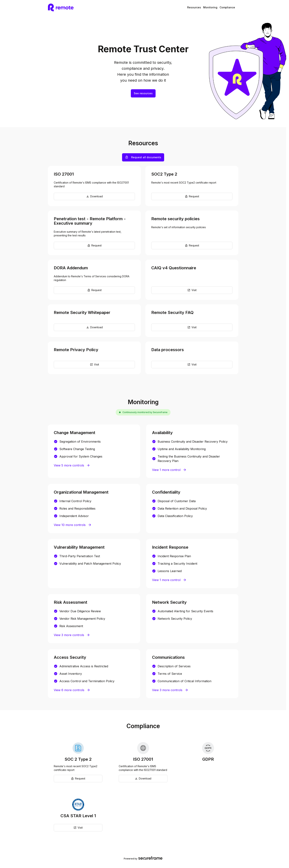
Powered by (143, 858)
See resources (143, 93)
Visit (192, 290)
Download (94, 196)
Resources (194, 7)
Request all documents (143, 157)
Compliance (227, 7)
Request (192, 196)
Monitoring (210, 7)
